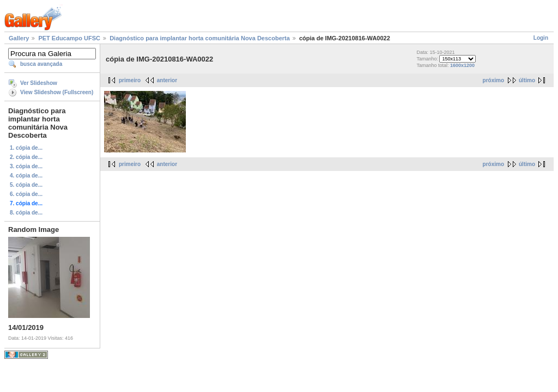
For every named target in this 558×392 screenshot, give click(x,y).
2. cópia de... (26, 157)
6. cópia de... (26, 194)
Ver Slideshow (39, 83)
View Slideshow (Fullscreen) (57, 92)
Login (541, 38)
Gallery (19, 38)
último (527, 80)
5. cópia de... (26, 185)
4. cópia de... (26, 176)
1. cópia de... (26, 148)
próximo (493, 80)
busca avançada (41, 64)
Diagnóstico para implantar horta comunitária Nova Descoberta (200, 38)
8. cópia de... (26, 213)
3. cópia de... (26, 166)
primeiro (130, 80)
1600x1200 (462, 65)
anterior (167, 80)
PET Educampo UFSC (69, 38)
